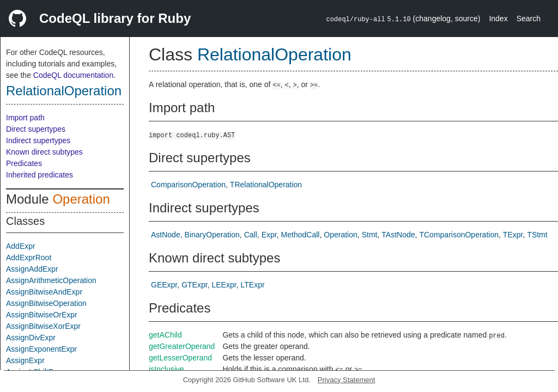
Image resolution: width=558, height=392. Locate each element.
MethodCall (301, 235)
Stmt (370, 235)
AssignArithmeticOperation (51, 280)
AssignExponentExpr (41, 349)
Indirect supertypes (38, 140)
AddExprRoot (29, 258)
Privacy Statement (347, 380)
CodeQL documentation (73, 75)
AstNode (166, 235)
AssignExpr (25, 360)
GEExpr (164, 285)
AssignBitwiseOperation (46, 303)
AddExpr (21, 246)
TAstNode (398, 235)
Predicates (24, 163)
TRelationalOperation (266, 185)
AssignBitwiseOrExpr (42, 315)
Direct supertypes (36, 129)
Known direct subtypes (44, 152)
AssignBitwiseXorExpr (43, 326)
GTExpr (194, 285)
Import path (25, 118)
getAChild (165, 335)
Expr (269, 235)
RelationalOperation (64, 91)
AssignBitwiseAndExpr (44, 292)
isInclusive (166, 369)
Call (251, 235)
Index (498, 19)
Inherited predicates (40, 175)
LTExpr (253, 285)
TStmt (537, 235)
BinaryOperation (212, 235)
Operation (81, 199)
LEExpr (224, 285)
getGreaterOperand (182, 346)
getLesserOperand (180, 358)
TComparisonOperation (459, 235)
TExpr (513, 235)
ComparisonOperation (188, 185)
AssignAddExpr (32, 269)
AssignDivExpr (31, 338)
